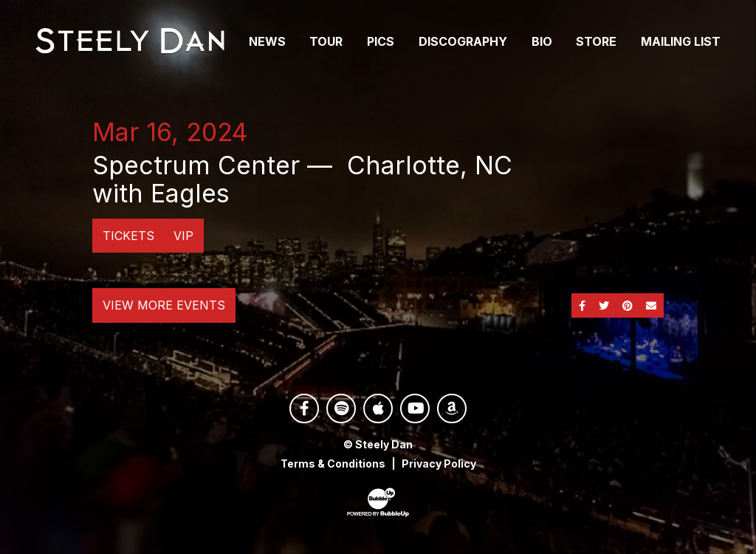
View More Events (164, 305)
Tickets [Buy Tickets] (128, 236)
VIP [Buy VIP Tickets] (183, 236)
